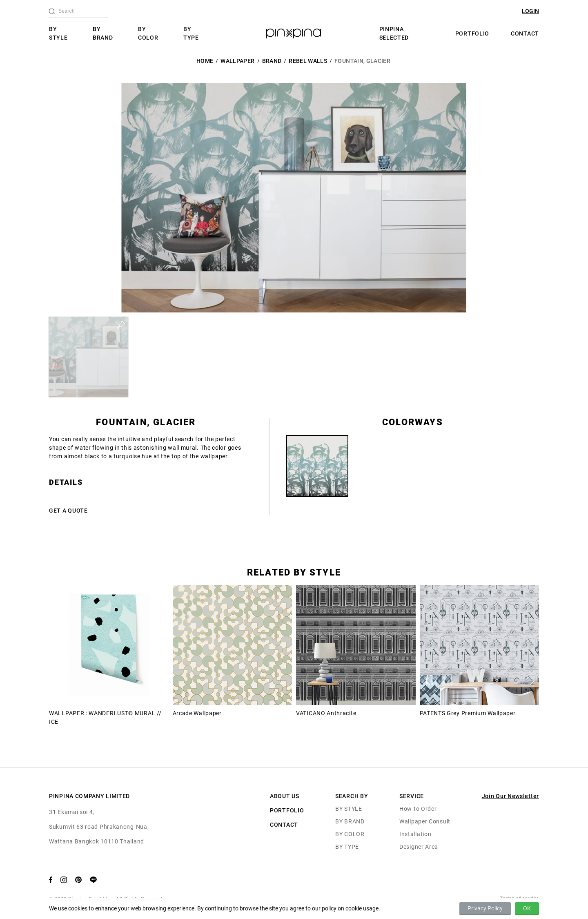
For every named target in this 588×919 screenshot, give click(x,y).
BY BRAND (103, 33)
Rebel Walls (308, 61)
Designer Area (419, 847)
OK (527, 908)
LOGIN (530, 11)
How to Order (418, 809)
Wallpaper (237, 61)
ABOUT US (285, 796)
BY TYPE (191, 33)
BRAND (272, 61)
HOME (205, 61)
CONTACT (525, 33)
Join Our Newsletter (510, 796)
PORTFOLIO (472, 33)
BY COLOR (148, 33)
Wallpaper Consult (425, 821)
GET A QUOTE (68, 511)
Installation (415, 834)
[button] (89, 357)
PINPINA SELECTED (394, 33)
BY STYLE (58, 33)
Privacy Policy (485, 908)
